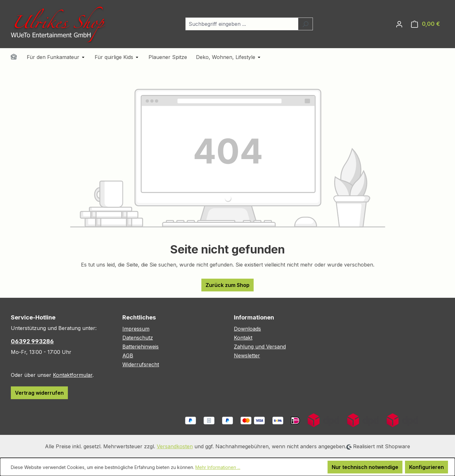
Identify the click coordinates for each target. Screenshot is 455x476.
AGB (128, 355)
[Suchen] (305, 24)
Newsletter (247, 355)
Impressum (136, 329)
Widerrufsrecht (141, 364)
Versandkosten (175, 446)
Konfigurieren (426, 467)
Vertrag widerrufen (39, 393)
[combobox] (242, 24)
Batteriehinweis (141, 347)
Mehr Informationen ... (218, 467)
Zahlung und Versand (260, 347)
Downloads (247, 329)
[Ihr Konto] (399, 24)
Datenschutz (138, 338)
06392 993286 (32, 341)
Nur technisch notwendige (365, 467)
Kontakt (243, 338)
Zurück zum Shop (227, 285)
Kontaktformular (73, 375)
